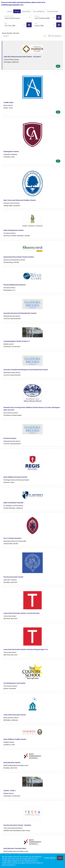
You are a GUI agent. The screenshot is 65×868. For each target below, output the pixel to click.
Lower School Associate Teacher (15, 715)
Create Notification (55, 36)
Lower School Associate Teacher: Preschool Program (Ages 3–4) (25, 649)
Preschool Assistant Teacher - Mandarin (17, 825)
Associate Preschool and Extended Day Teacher (20, 313)
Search (10, 11)
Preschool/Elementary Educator (15, 285)
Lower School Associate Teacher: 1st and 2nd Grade (21, 613)
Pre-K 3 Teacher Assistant (12, 538)
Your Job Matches (39, 11)
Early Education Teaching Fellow (15, 848)
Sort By (6, 36)
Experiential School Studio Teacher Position (19, 257)
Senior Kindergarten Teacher (14, 230)
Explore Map (26, 11)
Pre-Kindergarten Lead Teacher (15, 683)
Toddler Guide (8, 102)
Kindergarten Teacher (11, 151)
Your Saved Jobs (52, 11)
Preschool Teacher (10, 438)
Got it (60, 858)
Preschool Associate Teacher (13, 577)
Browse (17, 11)
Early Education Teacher (12, 762)
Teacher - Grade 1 (10, 790)
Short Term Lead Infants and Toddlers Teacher (20, 200)
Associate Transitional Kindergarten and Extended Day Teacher (26, 370)
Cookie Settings (50, 858)
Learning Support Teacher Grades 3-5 (17, 341)
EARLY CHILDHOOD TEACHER (13, 503)
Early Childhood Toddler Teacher (15, 739)
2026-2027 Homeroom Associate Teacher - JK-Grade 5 (22, 57)
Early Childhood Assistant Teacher (15, 477)
